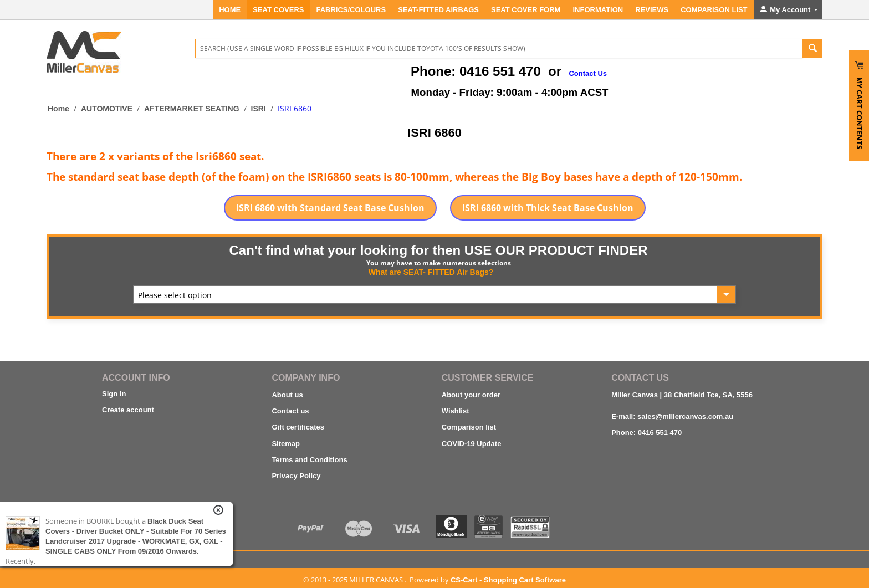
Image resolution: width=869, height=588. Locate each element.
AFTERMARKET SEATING (192, 109)
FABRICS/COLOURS (351, 10)
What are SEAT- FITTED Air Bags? (431, 272)
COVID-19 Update (472, 444)
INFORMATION (598, 10)
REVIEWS (652, 10)
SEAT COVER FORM (526, 10)
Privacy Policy (296, 476)
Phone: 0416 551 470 (646, 433)
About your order (471, 395)
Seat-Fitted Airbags (438, 10)
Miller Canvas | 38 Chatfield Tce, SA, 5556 (682, 395)
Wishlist (456, 411)
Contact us (290, 411)
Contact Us (588, 73)
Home (230, 10)
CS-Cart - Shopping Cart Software (508, 580)
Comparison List (714, 10)
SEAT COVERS (278, 10)
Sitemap (286, 444)
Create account (128, 410)
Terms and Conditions (309, 460)
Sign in (114, 394)
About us (287, 395)
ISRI (259, 109)
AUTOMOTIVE (107, 109)
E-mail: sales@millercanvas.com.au (672, 416)
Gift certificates (298, 427)
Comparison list (469, 427)
